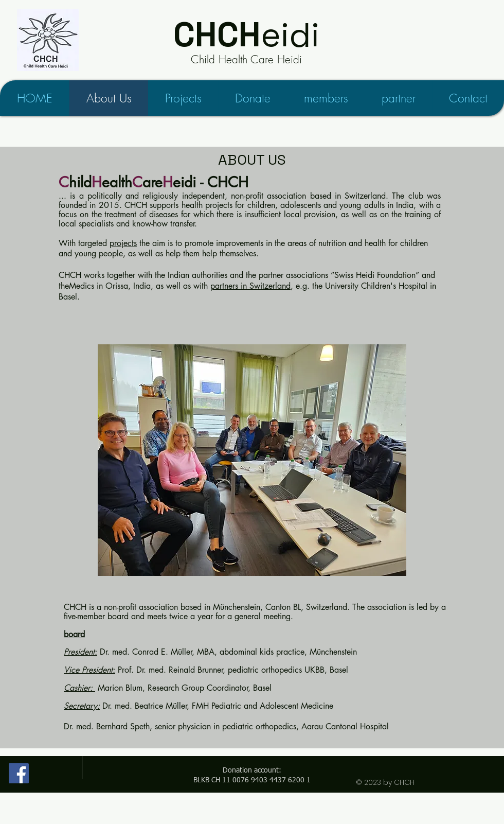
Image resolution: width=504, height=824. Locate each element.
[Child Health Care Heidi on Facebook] (19, 773)
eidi (246, 34)
